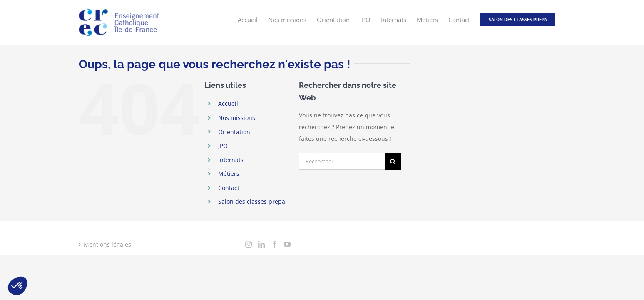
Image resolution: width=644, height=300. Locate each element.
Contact (229, 188)
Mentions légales (107, 244)
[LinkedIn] (261, 244)
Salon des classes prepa (252, 201)
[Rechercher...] (342, 161)
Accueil (228, 104)
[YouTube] (287, 244)
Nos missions (237, 118)
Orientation (234, 132)
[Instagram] (249, 244)
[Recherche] (393, 161)
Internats (231, 160)
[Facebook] (274, 244)
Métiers (229, 174)
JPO (223, 146)
